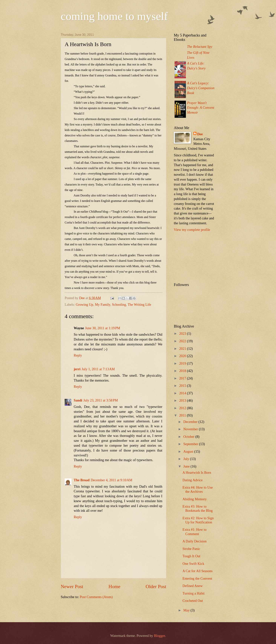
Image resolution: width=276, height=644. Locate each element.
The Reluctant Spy (200, 47)
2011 (183, 415)
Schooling (119, 305)
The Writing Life (139, 305)
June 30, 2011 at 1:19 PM (103, 328)
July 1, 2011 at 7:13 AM (98, 369)
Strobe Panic (191, 549)
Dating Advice (193, 480)
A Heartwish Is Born (197, 473)
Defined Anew (193, 586)
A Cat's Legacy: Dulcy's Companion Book (201, 88)
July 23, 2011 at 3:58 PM (101, 400)
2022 (183, 341)
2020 (183, 356)
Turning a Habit (194, 593)
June (187, 466)
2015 (183, 386)
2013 (183, 401)
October (189, 437)
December (191, 422)
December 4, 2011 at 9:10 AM (112, 480)
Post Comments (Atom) (96, 597)
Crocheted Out (193, 601)
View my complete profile (192, 230)
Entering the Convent (197, 579)
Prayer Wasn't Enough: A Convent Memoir (201, 108)
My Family (102, 305)
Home (115, 587)
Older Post (156, 587)
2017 (183, 378)
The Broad (82, 480)
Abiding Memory (195, 499)
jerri (77, 369)
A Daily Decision (195, 541)
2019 (183, 363)
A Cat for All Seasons (197, 571)
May (187, 610)
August (189, 452)
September (191, 444)
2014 (183, 393)
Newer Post (72, 587)
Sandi (78, 400)
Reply (78, 355)
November (191, 429)
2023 (183, 334)
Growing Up (84, 305)
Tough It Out (191, 556)
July (187, 459)
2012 (183, 408)
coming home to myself (114, 16)
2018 (183, 371)
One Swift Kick (193, 564)
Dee (200, 134)
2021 (183, 349)
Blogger (159, 636)
